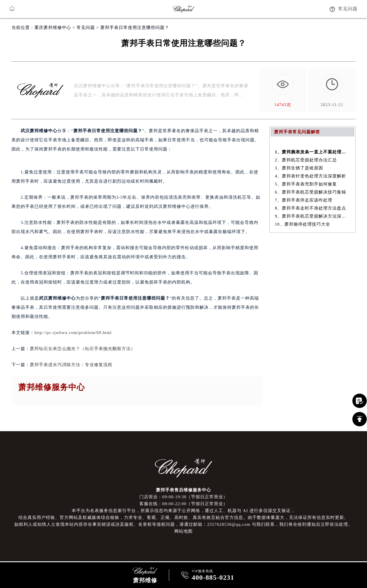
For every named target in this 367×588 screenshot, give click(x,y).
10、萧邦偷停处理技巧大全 (303, 224)
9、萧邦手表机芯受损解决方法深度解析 (313, 216)
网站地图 (183, 531)
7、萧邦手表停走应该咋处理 (304, 200)
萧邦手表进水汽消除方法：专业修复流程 (71, 365)
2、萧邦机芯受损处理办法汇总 (306, 160)
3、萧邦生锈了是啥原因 (299, 168)
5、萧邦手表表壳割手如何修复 (306, 184)
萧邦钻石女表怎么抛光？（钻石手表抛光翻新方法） (83, 349)
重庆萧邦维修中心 (53, 28)
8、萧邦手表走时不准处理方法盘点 (311, 208)
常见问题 (86, 28)
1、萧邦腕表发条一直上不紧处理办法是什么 (313, 152)
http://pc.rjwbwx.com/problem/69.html (73, 333)
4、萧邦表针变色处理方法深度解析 (311, 176)
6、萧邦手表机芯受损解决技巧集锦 (311, 192)
